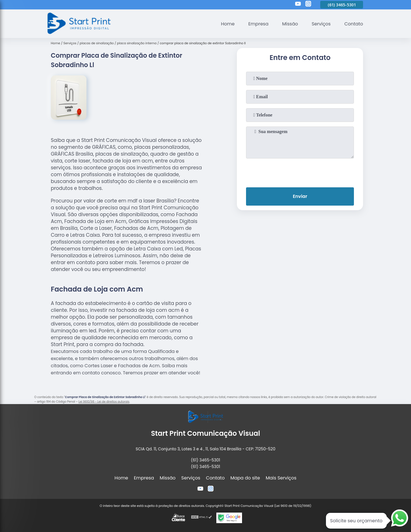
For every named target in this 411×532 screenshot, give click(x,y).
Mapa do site (245, 478)
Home (228, 24)
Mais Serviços (281, 478)
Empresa (258, 24)
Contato (354, 24)
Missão (290, 24)
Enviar (300, 196)
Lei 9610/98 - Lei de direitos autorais (104, 402)
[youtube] (298, 5)
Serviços (321, 24)
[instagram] (308, 5)
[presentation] (300, 172)
